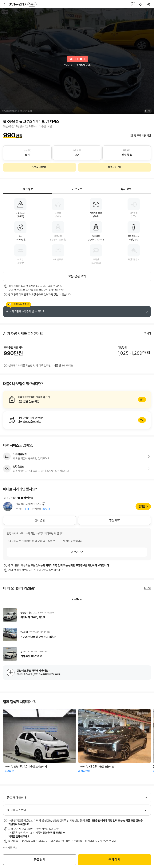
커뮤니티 (77, 599)
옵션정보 (28, 189)
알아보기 (77, 400)
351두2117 (23, 4)
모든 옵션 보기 (77, 276)
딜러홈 (142, 506)
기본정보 (77, 189)
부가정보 (126, 189)
